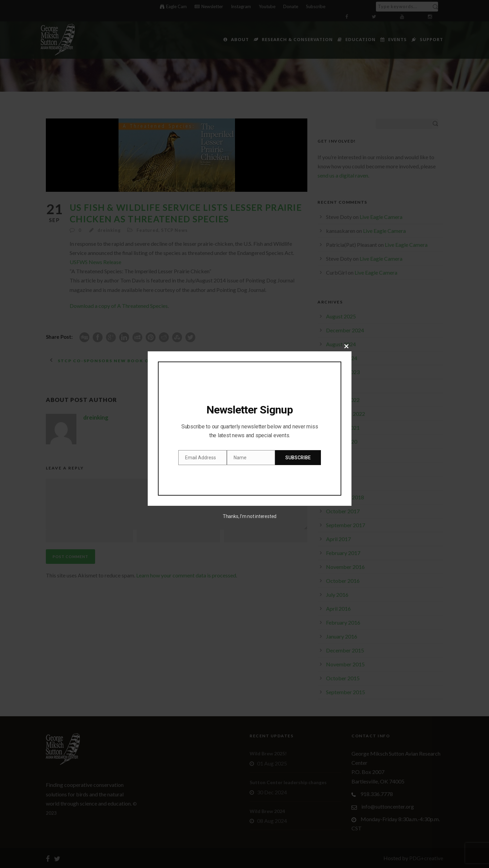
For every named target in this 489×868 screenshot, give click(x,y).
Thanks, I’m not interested (250, 516)
